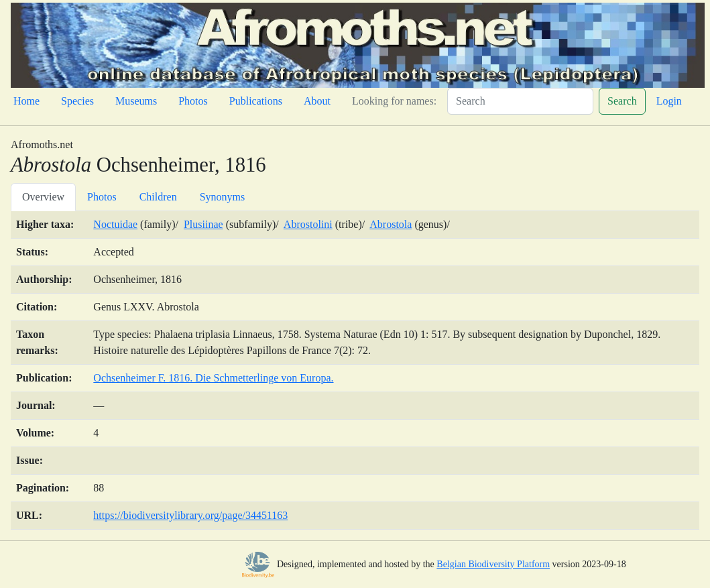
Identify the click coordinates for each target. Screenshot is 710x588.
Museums (136, 101)
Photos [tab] (102, 197)
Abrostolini (308, 224)
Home (26, 101)
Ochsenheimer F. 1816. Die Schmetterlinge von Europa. (213, 378)
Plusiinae (203, 224)
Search (622, 101)
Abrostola (391, 224)
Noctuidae (115, 224)
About (317, 101)
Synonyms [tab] (223, 197)
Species (77, 101)
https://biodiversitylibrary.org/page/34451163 (190, 515)
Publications (256, 101)
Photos (193, 101)
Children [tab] (158, 197)
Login (669, 101)
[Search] (520, 101)
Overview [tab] (43, 197)
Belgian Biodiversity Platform (493, 564)
